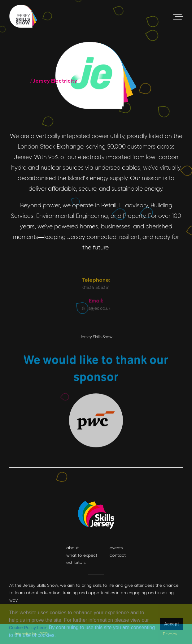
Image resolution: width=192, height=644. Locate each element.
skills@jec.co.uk (96, 341)
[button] (58, 636)
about (72, 548)
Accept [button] (172, 624)
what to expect (82, 555)
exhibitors (76, 562)
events (116, 548)
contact (118, 555)
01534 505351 (96, 320)
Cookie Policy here (28, 628)
